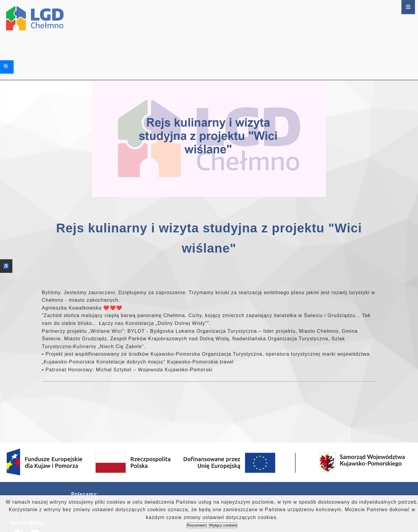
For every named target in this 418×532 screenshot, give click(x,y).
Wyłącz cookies (223, 525)
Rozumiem (197, 525)
